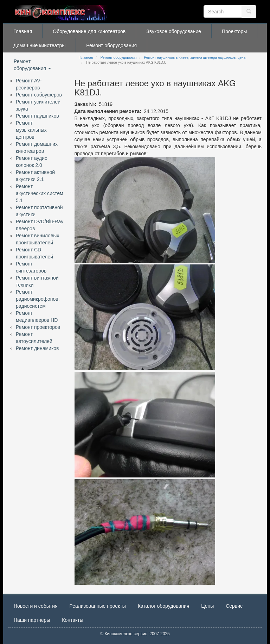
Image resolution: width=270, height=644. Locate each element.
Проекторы (234, 31)
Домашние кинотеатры (39, 45)
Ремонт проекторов (38, 327)
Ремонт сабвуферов (39, 95)
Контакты (72, 620)
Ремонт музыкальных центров (31, 130)
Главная (23, 31)
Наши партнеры (32, 620)
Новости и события (36, 606)
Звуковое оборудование (174, 31)
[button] (145, 210)
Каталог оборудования (164, 606)
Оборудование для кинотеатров (89, 31)
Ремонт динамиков (37, 348)
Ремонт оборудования (111, 45)
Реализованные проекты (98, 606)
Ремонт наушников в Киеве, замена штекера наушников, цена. (195, 58)
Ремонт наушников (37, 116)
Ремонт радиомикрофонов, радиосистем (38, 299)
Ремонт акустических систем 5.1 (40, 193)
